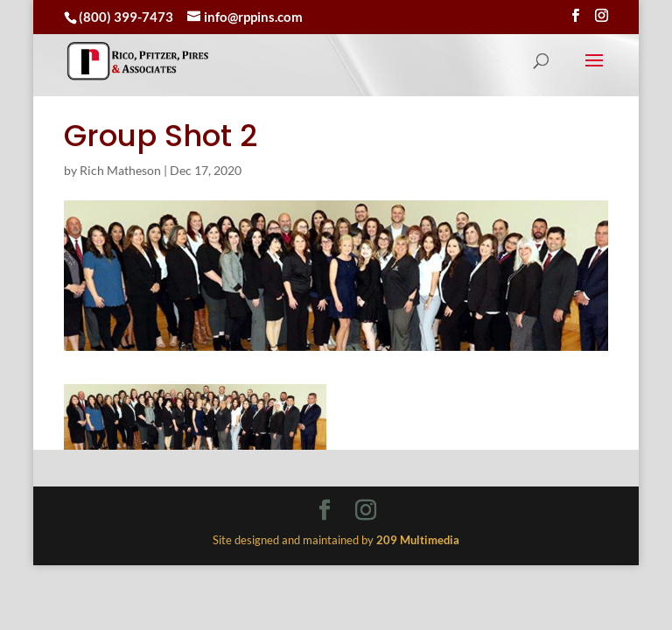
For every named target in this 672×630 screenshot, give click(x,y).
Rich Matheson (120, 170)
